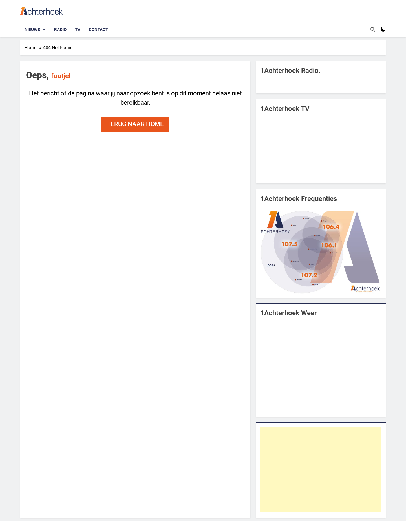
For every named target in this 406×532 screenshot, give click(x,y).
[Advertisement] (321, 469)
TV (78, 30)
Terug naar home (135, 124)
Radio (60, 30)
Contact (98, 30)
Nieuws (32, 30)
